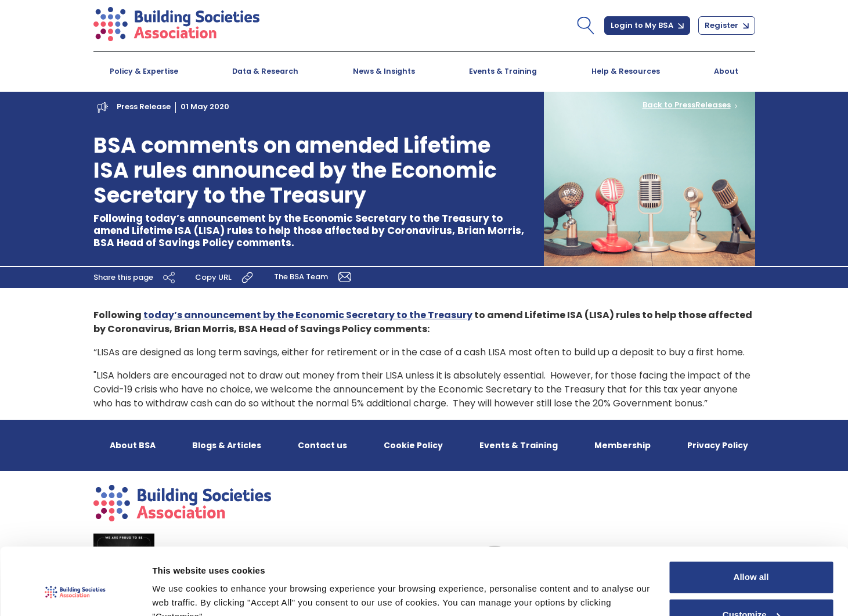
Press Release (144, 107)
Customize (752, 559)
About (726, 71)
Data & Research (265, 71)
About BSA (133, 445)
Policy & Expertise (144, 71)
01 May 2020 (205, 107)
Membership (623, 445)
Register (727, 25)
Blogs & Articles (227, 445)
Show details (179, 593)
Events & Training (503, 71)
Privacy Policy (718, 445)
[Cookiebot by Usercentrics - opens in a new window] (75, 593)
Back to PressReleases (687, 105)
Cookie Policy (413, 445)
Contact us (322, 445)
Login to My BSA (647, 25)
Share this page (136, 277)
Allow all (751, 522)
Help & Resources (626, 71)
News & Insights (384, 71)
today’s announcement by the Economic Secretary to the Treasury (308, 315)
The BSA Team (315, 276)
